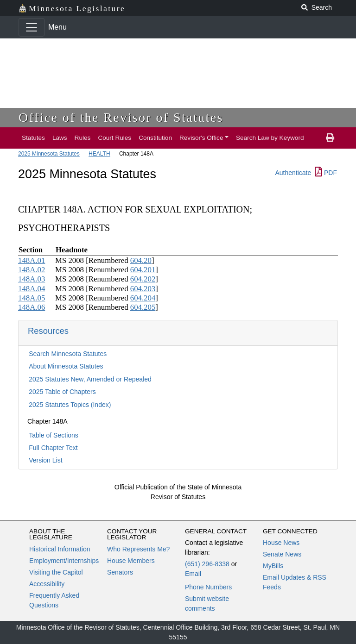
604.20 (141, 260)
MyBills (273, 566)
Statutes (33, 138)
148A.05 (32, 298)
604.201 (143, 270)
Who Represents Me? (138, 549)
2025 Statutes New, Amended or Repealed (90, 379)
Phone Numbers (208, 587)
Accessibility (47, 584)
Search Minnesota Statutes (68, 354)
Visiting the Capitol (56, 572)
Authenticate (293, 173)
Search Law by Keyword (270, 138)
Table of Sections (54, 435)
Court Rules (114, 138)
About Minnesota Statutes (66, 366)
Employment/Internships (64, 561)
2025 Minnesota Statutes (49, 154)
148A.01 (32, 260)
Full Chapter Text (53, 448)
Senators (120, 572)
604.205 (143, 307)
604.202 (143, 279)
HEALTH (99, 154)
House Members (131, 561)
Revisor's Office (201, 138)
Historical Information (60, 549)
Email (193, 574)
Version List (45, 460)
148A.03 (32, 279)
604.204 (143, 298)
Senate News (282, 554)
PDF (326, 173)
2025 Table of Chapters (62, 392)
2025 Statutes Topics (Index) (70, 405)
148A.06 (32, 307)
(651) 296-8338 (207, 564)
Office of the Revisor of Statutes (121, 117)
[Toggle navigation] (32, 27)
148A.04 (32, 289)
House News (281, 543)
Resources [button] (48, 331)
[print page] (330, 138)
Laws (60, 138)
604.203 (143, 289)
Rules (83, 138)
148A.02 (32, 270)
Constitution (155, 138)
